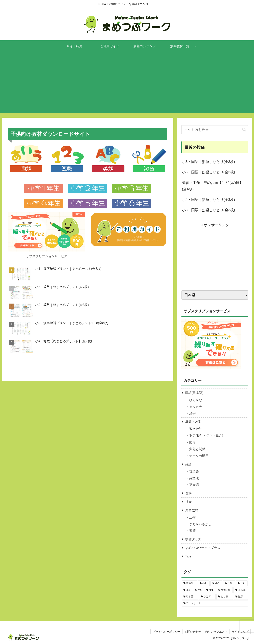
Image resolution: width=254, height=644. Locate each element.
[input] (215, 130)
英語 (188, 464)
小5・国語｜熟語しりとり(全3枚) (209, 172)
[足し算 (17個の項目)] (241, 590)
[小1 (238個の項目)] (204, 583)
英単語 (194, 471)
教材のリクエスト (216, 632)
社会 (188, 502)
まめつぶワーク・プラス (203, 548)
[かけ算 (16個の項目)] (207, 597)
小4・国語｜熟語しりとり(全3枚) (209, 200)
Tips (188, 556)
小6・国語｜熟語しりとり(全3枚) (209, 162)
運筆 (192, 531)
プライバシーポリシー (166, 632)
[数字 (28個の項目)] (241, 597)
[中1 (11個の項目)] (210, 590)
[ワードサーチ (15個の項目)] (215, 604)
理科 (188, 493)
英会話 (194, 485)
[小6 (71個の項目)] (198, 590)
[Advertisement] (127, 85)
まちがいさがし (200, 524)
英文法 (194, 478)
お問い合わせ (193, 632)
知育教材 (192, 510)
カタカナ (196, 407)
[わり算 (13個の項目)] (225, 597)
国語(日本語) (194, 393)
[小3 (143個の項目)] (229, 583)
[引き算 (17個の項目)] (190, 597)
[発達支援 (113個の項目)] (224, 590)
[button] (244, 130)
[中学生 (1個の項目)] (189, 583)
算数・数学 (193, 422)
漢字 (192, 413)
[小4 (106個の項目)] (242, 583)
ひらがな (196, 400)
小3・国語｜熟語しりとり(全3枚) (209, 210)
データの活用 (199, 456)
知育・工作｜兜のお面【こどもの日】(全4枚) (213, 186)
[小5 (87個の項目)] (187, 590)
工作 (192, 517)
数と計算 (196, 429)
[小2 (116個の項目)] (216, 583)
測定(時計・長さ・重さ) (206, 436)
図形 (192, 442)
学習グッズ (193, 539)
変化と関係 (197, 449)
